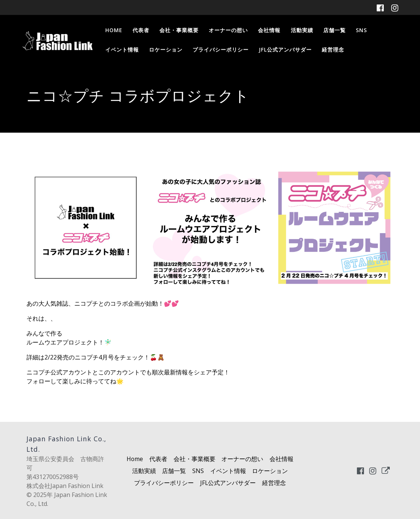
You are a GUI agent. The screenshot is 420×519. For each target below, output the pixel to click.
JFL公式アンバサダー (285, 50)
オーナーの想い (228, 30)
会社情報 (269, 30)
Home (114, 30)
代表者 (141, 30)
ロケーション (166, 50)
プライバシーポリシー (221, 50)
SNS (361, 30)
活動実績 (302, 30)
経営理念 (333, 50)
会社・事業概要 (179, 30)
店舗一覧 (335, 30)
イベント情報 (122, 50)
